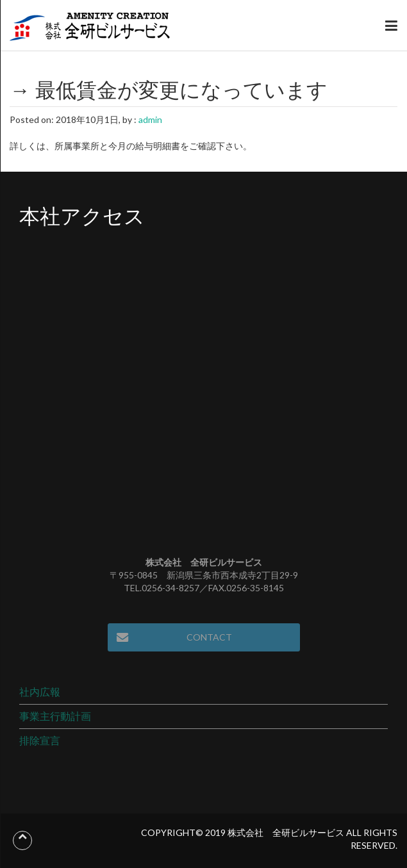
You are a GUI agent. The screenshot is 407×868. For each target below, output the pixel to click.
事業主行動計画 (55, 716)
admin (150, 119)
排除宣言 (40, 740)
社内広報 (40, 692)
